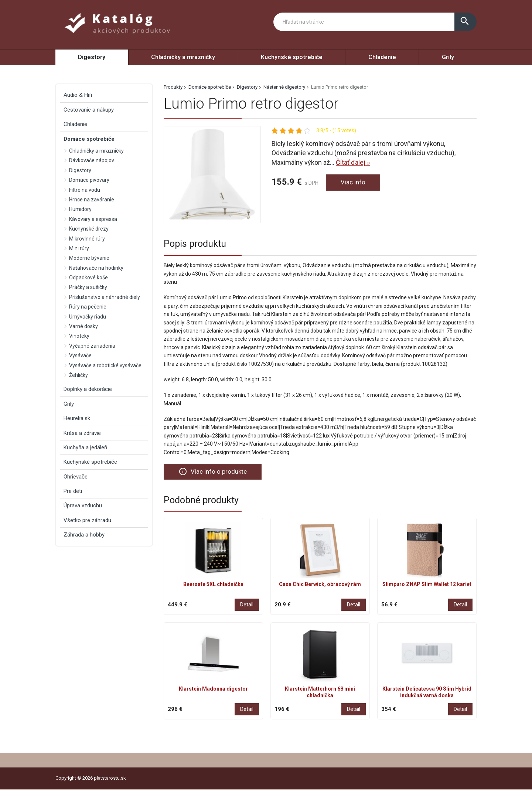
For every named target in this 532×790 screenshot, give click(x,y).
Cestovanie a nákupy (89, 110)
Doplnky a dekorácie (88, 389)
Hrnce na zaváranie (92, 200)
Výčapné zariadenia (92, 346)
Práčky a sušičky (88, 287)
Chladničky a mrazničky (183, 57)
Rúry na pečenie (88, 307)
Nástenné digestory (284, 87)
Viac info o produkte (214, 471)
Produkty (173, 87)
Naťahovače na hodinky (96, 268)
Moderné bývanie (89, 258)
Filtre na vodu (85, 190)
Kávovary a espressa (93, 219)
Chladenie (382, 57)
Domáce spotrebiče (210, 87)
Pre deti (73, 491)
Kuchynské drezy (89, 229)
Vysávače (80, 355)
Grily (448, 57)
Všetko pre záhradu (87, 520)
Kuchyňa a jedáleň (85, 447)
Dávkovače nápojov (92, 160)
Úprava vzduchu (83, 505)
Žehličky (79, 375)
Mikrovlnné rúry (87, 239)
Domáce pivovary (89, 180)
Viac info (353, 183)
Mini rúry (79, 248)
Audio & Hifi (78, 95)
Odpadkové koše (88, 277)
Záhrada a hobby (84, 535)
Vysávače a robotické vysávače (105, 365)
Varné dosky (83, 326)
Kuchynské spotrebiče (292, 57)
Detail (247, 605)
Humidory (80, 209)
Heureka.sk (77, 418)
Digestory (92, 57)
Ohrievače (76, 477)
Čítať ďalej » (353, 162)
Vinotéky (79, 336)
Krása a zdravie (82, 433)
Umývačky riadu (88, 317)
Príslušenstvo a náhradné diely (105, 297)
